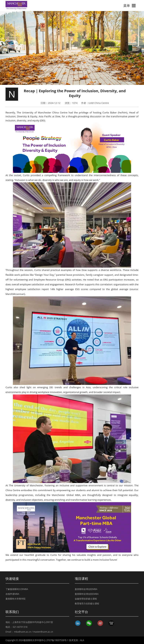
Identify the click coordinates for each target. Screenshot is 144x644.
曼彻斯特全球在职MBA (86, 589)
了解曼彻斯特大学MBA (17, 589)
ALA (82, 640)
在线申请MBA (12, 594)
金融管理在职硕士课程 (86, 599)
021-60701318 (20, 627)
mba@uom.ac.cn (23, 632)
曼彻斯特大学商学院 (16, 599)
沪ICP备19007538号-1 (57, 640)
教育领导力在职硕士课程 (87, 604)
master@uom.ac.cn (43, 632)
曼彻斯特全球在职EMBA (87, 594)
